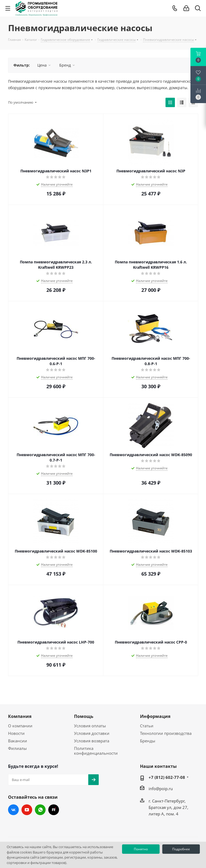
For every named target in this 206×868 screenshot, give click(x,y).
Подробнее (181, 849)
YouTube (27, 810)
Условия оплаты (90, 726)
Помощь (84, 716)
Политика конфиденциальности (96, 751)
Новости (16, 733)
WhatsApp (40, 810)
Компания (20, 716)
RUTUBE (54, 810)
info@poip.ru (161, 789)
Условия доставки (92, 733)
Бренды (148, 741)
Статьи (147, 726)
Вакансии (18, 741)
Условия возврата (92, 741)
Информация (155, 716)
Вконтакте (13, 810)
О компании (20, 726)
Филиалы (17, 748)
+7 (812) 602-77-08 (167, 777)
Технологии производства (166, 733)
